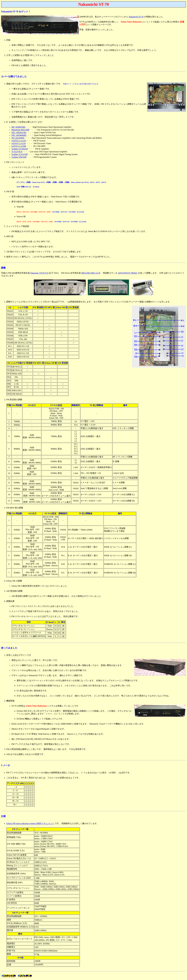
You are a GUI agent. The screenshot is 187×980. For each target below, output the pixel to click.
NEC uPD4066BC (19, 135)
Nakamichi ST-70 (136, 17)
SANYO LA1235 (19, 141)
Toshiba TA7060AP (20, 149)
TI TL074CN (17, 152)
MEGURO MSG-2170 (91, 273)
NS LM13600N (18, 138)
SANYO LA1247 (19, 143)
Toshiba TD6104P (19, 157)
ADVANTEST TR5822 (128, 273)
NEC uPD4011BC (19, 132)
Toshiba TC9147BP (20, 154)
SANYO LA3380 (19, 146)
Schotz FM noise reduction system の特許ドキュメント (30, 823)
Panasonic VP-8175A (39, 273)
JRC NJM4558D (18, 127)
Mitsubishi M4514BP (20, 130)
